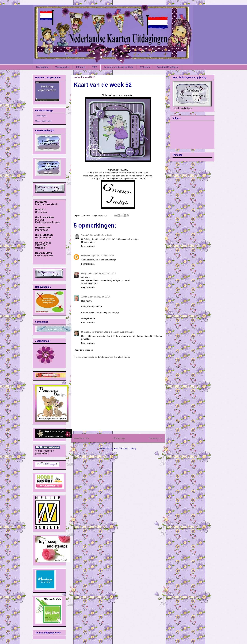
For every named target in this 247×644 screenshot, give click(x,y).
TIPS (95, 67)
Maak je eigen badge (43, 121)
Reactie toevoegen (84, 350)
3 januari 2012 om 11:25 (122, 332)
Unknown (86, 256)
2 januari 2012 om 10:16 (101, 235)
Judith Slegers (41, 116)
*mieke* (85, 235)
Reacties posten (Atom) (125, 448)
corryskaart (87, 273)
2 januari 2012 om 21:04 (99, 297)
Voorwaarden (62, 67)
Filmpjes (81, 67)
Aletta (84, 297)
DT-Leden (145, 67)
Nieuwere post (82, 438)
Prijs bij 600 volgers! (167, 67)
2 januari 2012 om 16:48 (103, 256)
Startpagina (42, 67)
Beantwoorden (88, 246)
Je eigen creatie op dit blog (118, 67)
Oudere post (156, 438)
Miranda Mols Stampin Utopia (96, 332)
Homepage (119, 438)
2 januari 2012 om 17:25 (105, 273)
